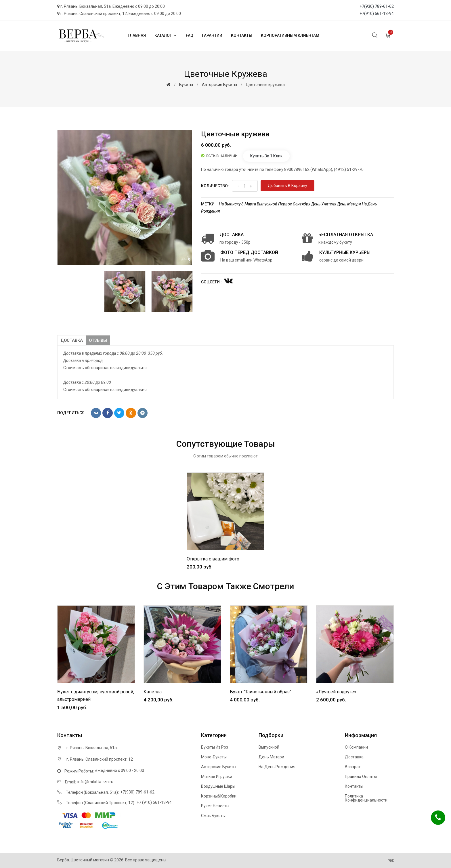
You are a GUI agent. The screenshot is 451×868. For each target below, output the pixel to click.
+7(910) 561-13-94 (377, 14)
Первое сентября (294, 204)
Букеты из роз (215, 747)
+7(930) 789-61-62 (377, 6)
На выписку (230, 204)
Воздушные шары (218, 787)
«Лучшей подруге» (336, 692)
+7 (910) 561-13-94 (154, 802)
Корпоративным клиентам (290, 35)
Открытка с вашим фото (213, 559)
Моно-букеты (214, 757)
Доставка (72, 340)
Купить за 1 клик (266, 156)
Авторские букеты (219, 85)
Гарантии (212, 35)
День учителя (324, 204)
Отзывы (99, 340)
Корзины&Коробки (219, 796)
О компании (356, 747)
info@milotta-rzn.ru (95, 782)
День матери (349, 204)
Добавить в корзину (287, 186)
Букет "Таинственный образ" (260, 692)
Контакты (242, 35)
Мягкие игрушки (217, 777)
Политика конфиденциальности (366, 798)
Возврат (353, 767)
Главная (137, 35)
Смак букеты (213, 816)
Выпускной (267, 204)
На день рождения (277, 767)
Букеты (186, 85)
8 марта (249, 204)
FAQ (190, 35)
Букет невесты (215, 806)
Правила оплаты (361, 777)
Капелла (153, 692)
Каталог (166, 35)
